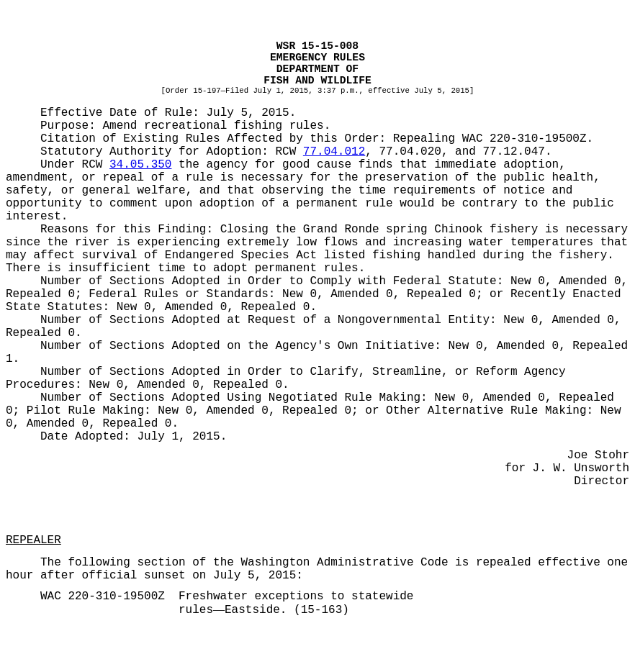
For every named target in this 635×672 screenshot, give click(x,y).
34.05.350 (140, 165)
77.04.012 (334, 152)
